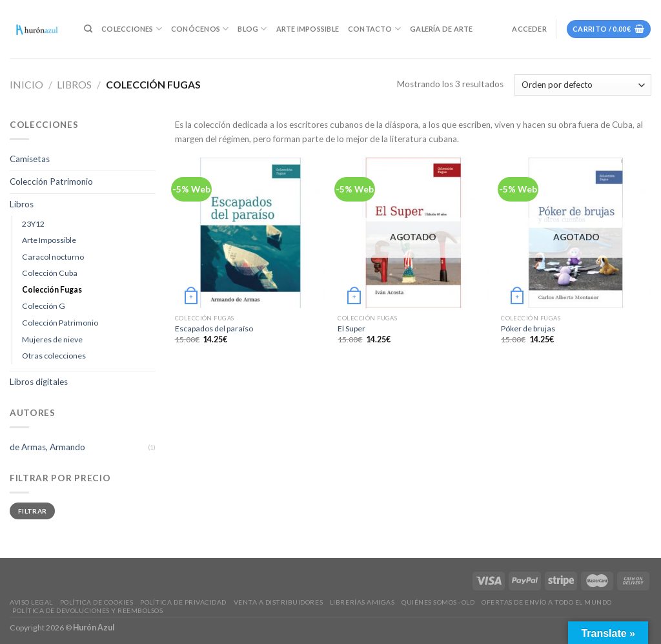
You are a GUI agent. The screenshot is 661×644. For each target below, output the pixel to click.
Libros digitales (39, 382)
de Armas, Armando (47, 447)
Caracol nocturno (53, 257)
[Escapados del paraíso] (250, 233)
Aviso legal (31, 602)
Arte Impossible (308, 29)
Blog (252, 29)
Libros (74, 85)
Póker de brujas (528, 328)
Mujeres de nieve (52, 339)
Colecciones (132, 29)
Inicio (26, 85)
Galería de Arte (441, 29)
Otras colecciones (54, 356)
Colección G (44, 306)
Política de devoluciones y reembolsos (87, 610)
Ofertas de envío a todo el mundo (547, 602)
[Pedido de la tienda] (583, 85)
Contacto (374, 29)
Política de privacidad (183, 602)
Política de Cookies (97, 602)
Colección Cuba (50, 273)
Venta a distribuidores (278, 602)
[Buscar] (88, 29)
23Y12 (33, 224)
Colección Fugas (52, 290)
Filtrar (32, 511)
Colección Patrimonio (51, 182)
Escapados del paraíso (214, 328)
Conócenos (200, 29)
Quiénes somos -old (438, 602)
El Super (351, 328)
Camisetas (30, 159)
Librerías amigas (362, 602)
